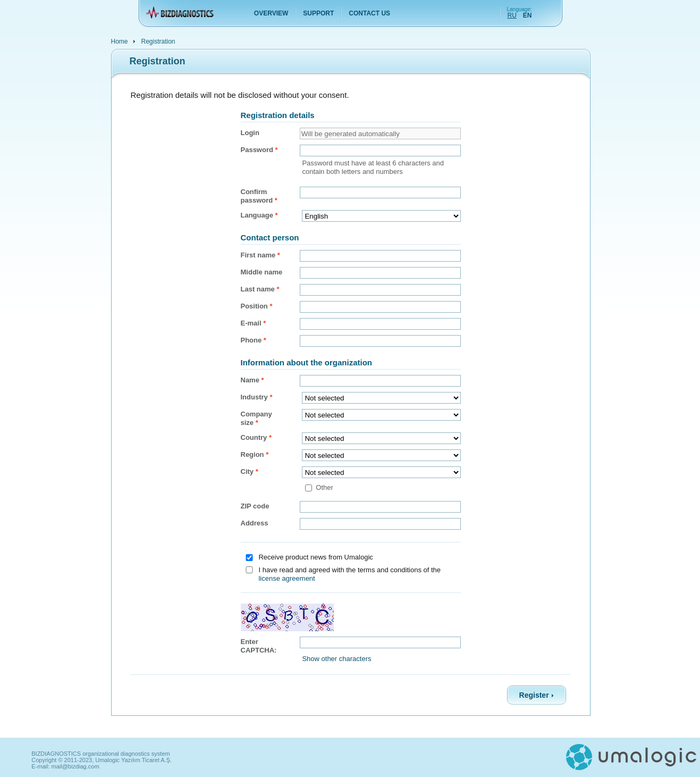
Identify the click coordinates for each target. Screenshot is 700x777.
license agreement (286, 578)
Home (120, 41)
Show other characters (336, 659)
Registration (158, 41)
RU (512, 15)
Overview (271, 13)
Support (318, 13)
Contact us (369, 13)
